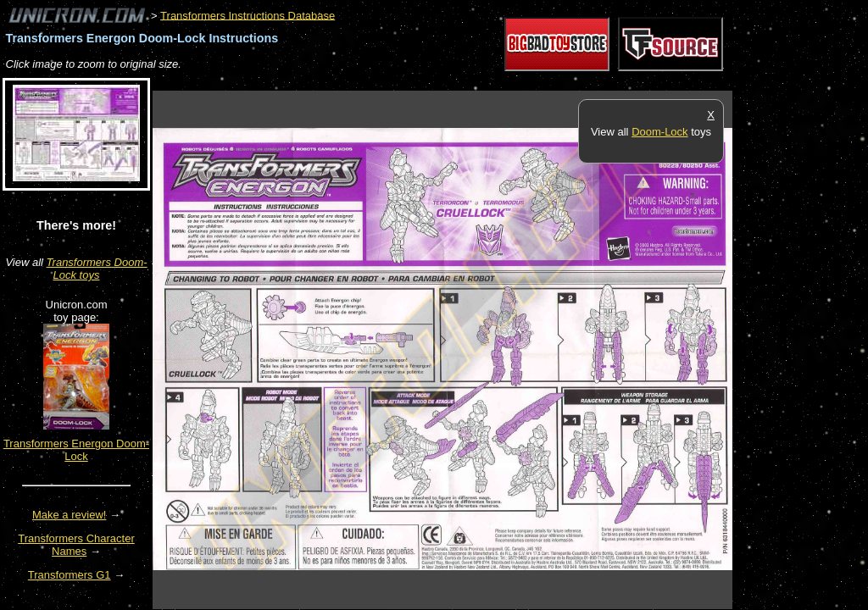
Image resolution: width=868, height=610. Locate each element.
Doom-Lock (659, 132)
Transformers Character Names (76, 545)
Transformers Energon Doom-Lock (76, 450)
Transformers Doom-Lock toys (97, 269)
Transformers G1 (70, 575)
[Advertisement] (461, 82)
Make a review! (69, 515)
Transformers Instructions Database (248, 15)
